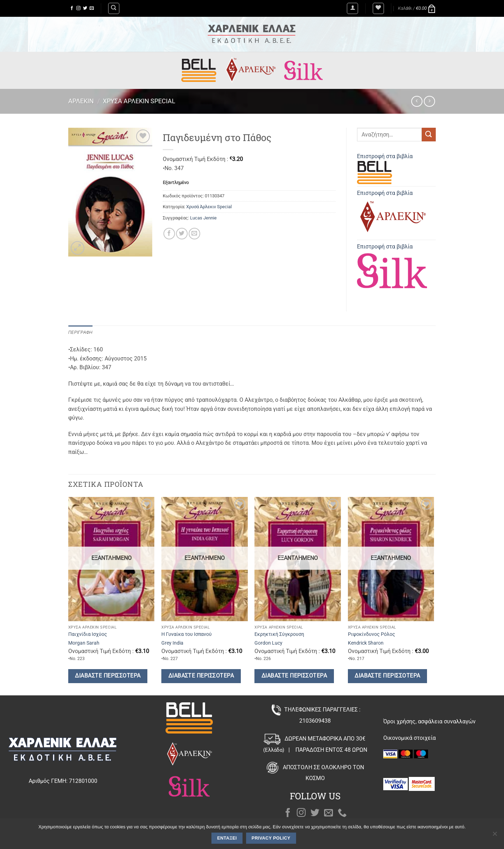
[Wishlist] (378, 8)
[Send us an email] (92, 8)
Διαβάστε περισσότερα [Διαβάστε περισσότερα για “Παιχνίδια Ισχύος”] (108, 676)
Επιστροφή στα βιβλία (385, 169)
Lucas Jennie (203, 218)
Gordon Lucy (268, 643)
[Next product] (417, 101)
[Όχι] (495, 836)
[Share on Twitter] (182, 234)
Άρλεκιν (81, 101)
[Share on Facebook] (169, 234)
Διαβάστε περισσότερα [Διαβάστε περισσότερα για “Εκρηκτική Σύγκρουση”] (294, 676)
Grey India (172, 643)
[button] (352, 8)
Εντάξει (227, 838)
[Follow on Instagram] (78, 8)
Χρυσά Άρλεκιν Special (139, 101)
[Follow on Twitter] (85, 8)
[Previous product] (429, 101)
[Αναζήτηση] (114, 8)
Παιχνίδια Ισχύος (88, 634)
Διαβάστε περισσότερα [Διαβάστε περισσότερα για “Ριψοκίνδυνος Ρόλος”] (387, 676)
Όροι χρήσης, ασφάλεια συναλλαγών (429, 721)
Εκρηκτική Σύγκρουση (279, 634)
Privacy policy (271, 838)
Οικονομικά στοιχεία (409, 738)
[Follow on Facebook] (72, 8)
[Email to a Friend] (194, 234)
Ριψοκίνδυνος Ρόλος (372, 634)
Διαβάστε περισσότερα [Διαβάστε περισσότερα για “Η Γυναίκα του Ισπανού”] (201, 676)
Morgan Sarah (84, 643)
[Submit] (429, 135)
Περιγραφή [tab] (80, 332)
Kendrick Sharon (366, 643)
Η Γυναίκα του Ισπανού (187, 634)
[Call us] (342, 813)
